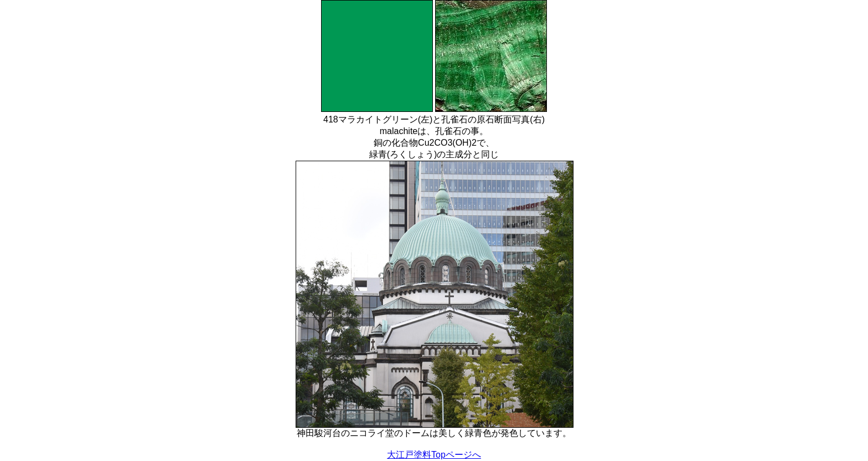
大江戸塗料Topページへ (434, 455)
